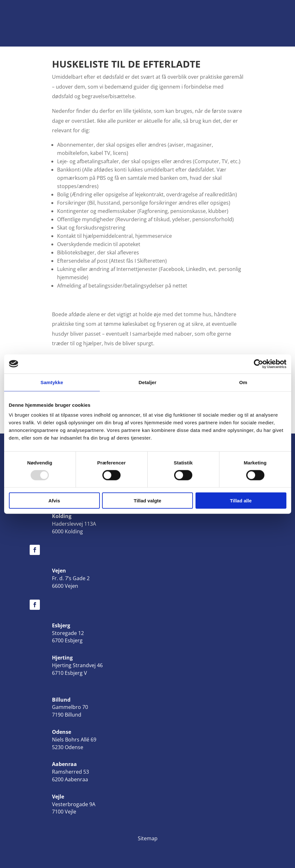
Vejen (59, 571)
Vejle (58, 797)
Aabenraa (64, 764)
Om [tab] (243, 382)
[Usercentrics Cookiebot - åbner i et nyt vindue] (258, 364)
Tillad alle (241, 501)
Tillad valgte (147, 501)
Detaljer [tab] (148, 382)
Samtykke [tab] (52, 382)
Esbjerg (61, 625)
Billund (61, 700)
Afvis (54, 501)
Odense (62, 732)
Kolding (62, 516)
